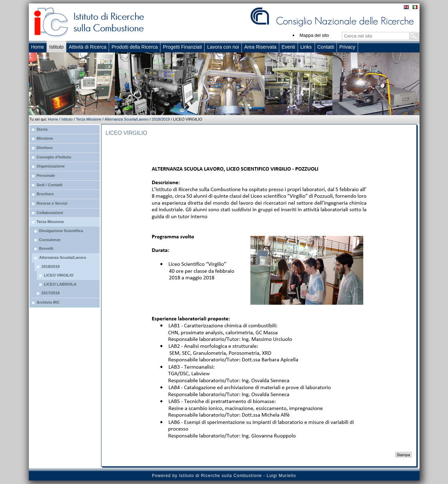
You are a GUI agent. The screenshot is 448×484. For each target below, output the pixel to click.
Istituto (67, 119)
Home (53, 119)
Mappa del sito (314, 35)
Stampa (403, 455)
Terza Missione (89, 119)
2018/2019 (161, 119)
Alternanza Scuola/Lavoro (126, 119)
